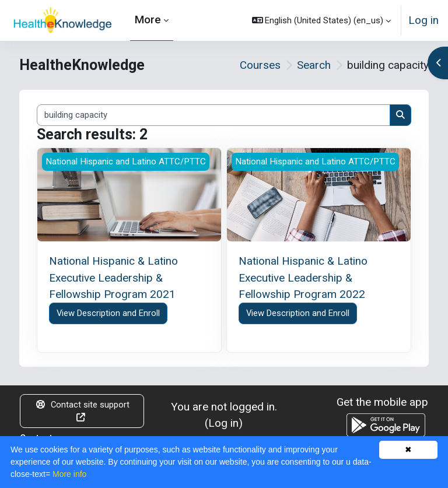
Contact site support (82, 411)
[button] (322, 20)
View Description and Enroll (108, 313)
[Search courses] (213, 115)
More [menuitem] (148, 20)
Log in (423, 20)
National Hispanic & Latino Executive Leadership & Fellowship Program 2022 (303, 278)
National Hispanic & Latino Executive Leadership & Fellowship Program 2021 (113, 278)
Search (314, 65)
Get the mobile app (382, 402)
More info (69, 474)
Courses (260, 65)
